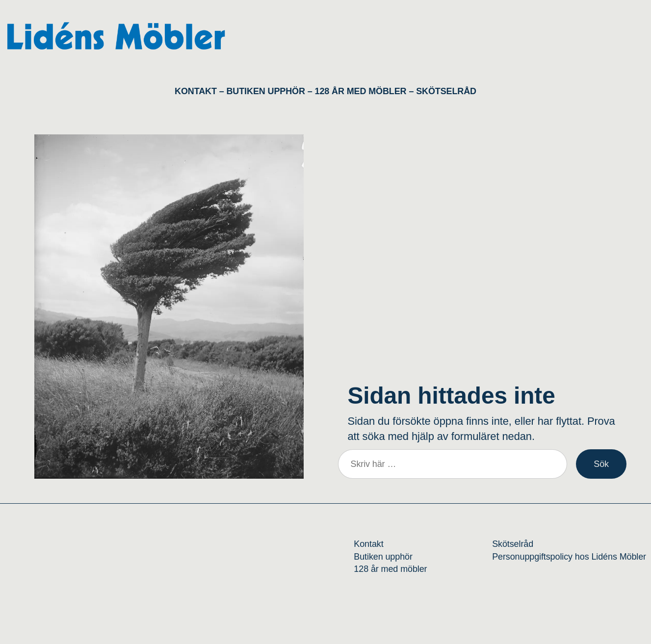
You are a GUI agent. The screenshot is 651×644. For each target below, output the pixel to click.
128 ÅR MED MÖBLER (361, 91)
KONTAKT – (200, 91)
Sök (601, 464)
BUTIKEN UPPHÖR (265, 91)
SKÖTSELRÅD (446, 91)
